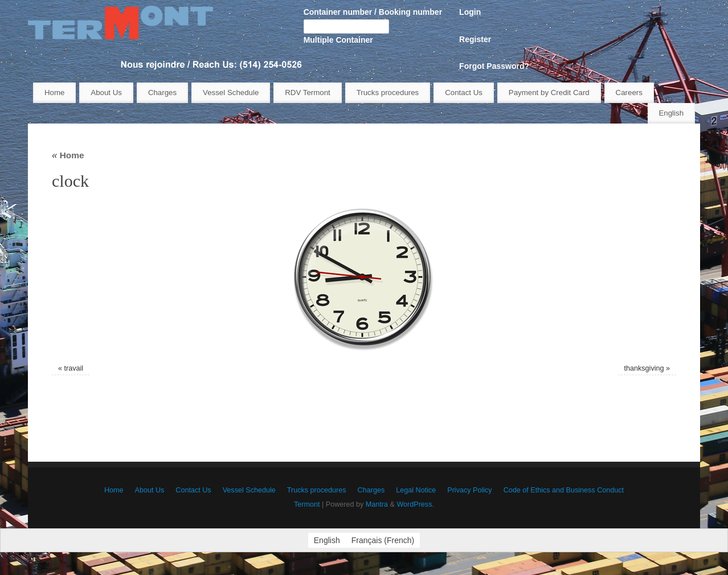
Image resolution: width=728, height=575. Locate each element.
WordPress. (415, 504)
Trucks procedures (388, 93)
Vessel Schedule (231, 93)
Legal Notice (416, 490)
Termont (307, 504)
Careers (629, 93)
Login (470, 12)
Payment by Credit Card (549, 93)
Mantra (377, 504)
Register (475, 39)
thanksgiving (644, 368)
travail (73, 368)
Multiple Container (338, 40)
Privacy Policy (469, 490)
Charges (162, 93)
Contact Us (464, 93)
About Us (106, 93)
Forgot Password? (494, 66)
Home (54, 93)
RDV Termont (308, 93)
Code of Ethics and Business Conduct (564, 490)
